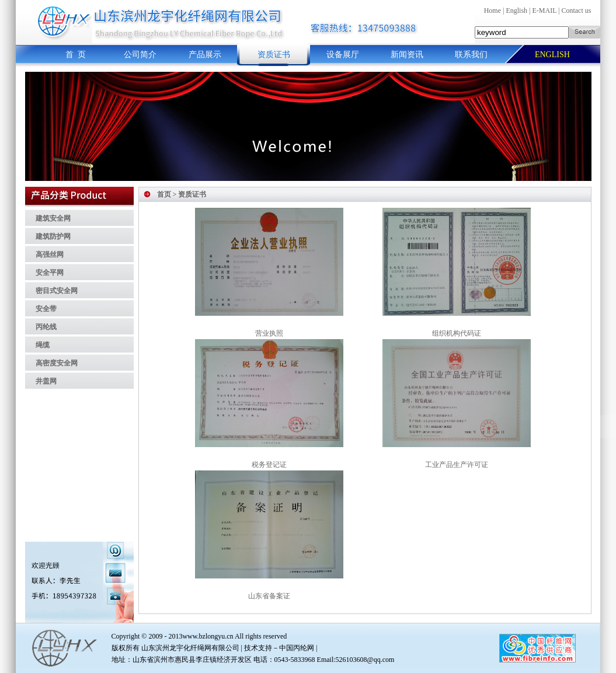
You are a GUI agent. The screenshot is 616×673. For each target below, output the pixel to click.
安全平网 (50, 273)
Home (493, 11)
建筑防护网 (53, 236)
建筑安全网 (53, 218)
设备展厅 (343, 55)
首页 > (167, 194)
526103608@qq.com (365, 660)
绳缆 (43, 345)
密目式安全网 (57, 291)
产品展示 (205, 55)
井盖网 (46, 381)
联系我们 (471, 55)
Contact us (576, 11)
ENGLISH (552, 55)
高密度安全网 (57, 363)
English (516, 11)
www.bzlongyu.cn (208, 636)
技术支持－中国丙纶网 (279, 648)
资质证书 (274, 55)
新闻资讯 (407, 55)
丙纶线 (46, 327)
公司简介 (140, 55)
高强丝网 (50, 254)
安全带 (46, 309)
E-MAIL (544, 11)
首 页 (76, 55)
